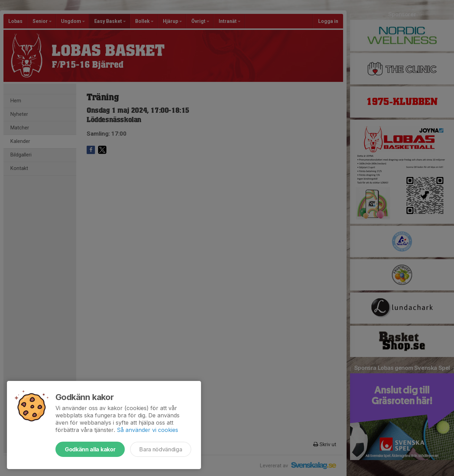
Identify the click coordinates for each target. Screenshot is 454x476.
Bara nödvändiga (161, 449)
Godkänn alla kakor (90, 449)
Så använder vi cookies (147, 430)
